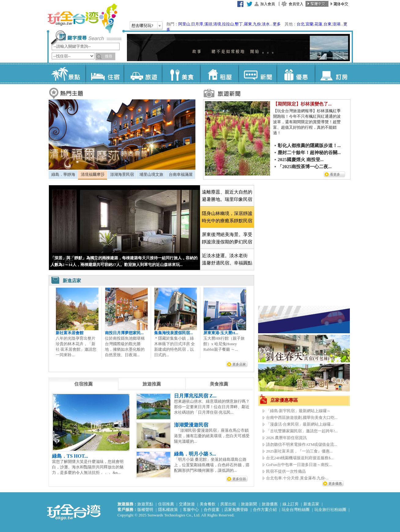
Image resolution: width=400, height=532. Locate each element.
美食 (181, 73)
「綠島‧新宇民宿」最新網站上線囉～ (298, 411)
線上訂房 (291, 504)
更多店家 (239, 364)
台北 (301, 24)
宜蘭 (309, 24)
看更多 (335, 174)
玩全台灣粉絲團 (296, 510)
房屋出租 (228, 504)
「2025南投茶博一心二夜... (305, 167)
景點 (66, 73)
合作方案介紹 (265, 510)
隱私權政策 (168, 510)
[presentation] (83, 384)
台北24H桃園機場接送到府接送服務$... (300, 458)
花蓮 (318, 24)
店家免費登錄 (236, 510)
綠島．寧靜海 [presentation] (63, 174)
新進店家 (311, 504)
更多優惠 (335, 483)
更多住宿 (239, 479)
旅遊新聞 (249, 504)
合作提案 (212, 510)
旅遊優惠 (270, 504)
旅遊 (143, 73)
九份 (257, 24)
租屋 (219, 73)
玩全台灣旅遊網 (82, 18)
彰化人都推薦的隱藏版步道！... (309, 146)
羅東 (248, 24)
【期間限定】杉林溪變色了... (302, 104)
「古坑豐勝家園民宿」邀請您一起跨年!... (302, 431)
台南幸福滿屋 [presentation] (181, 174)
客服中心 (191, 510)
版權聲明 (145, 510)
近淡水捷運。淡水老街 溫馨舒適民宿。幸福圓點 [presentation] (227, 259)
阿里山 (184, 24)
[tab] (63, 175)
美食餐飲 (208, 504)
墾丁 (239, 24)
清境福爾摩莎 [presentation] (93, 174)
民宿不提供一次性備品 (286, 471)
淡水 (266, 24)
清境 (217, 24)
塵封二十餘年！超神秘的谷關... (309, 153)
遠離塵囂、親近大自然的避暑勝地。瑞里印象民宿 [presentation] (227, 196)
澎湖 (336, 24)
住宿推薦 (166, 504)
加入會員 (268, 4)
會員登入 (296, 4)
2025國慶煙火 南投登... (301, 160)
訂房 (334, 73)
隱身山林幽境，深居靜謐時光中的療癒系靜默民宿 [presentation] (227, 217)
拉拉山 (228, 24)
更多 (277, 24)
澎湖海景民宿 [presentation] (122, 174)
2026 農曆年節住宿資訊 (286, 438)
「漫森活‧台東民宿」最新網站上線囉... (300, 424)
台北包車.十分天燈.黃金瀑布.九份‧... (297, 478)
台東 (328, 24)
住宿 (104, 73)
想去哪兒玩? (142, 26)
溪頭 (208, 24)
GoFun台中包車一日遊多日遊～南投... (299, 465)
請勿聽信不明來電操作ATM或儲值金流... (302, 444)
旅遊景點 (145, 504)
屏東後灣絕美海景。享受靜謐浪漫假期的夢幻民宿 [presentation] (227, 238)
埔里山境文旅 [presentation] (151, 174)
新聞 (257, 73)
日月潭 (197, 24)
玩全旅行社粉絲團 (330, 510)
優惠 (296, 73)
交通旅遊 (187, 504)
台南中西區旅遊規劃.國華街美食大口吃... (302, 417)
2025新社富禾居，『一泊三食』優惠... (299, 451)
